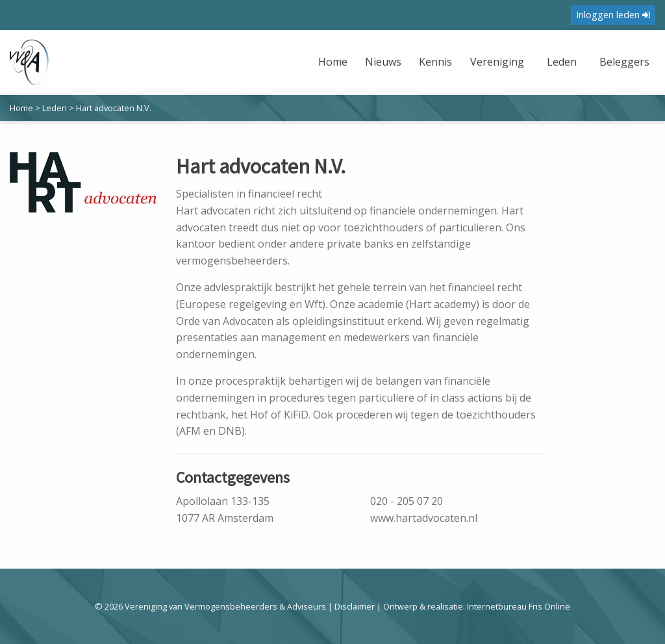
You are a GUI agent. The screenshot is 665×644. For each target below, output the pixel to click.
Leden (562, 62)
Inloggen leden (613, 15)
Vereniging (497, 62)
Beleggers (624, 62)
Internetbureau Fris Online (519, 606)
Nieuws (383, 62)
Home (333, 62)
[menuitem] (334, 70)
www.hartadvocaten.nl (424, 518)
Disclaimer (355, 606)
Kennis (435, 62)
